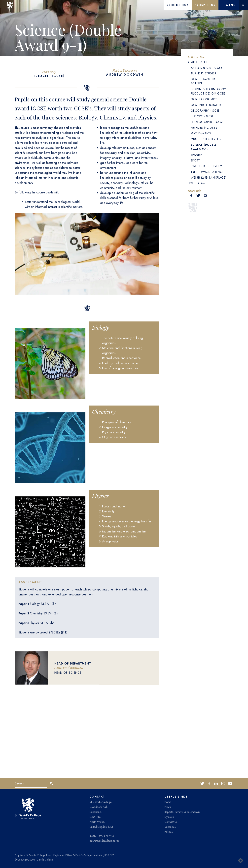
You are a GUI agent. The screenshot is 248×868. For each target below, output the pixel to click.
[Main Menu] (229, 5)
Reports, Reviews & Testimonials (182, 812)
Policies (169, 832)
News (168, 807)
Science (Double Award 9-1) (204, 147)
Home (168, 802)
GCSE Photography (206, 105)
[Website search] (243, 5)
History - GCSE (202, 116)
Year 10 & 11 (197, 62)
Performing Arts (204, 128)
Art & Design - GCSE (206, 68)
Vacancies (170, 827)
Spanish (197, 155)
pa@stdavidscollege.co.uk (104, 841)
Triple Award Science (207, 172)
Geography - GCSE (205, 111)
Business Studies (203, 73)
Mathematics (201, 133)
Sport (195, 160)
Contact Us (171, 822)
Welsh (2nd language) (209, 178)
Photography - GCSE (207, 122)
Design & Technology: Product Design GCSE (209, 91)
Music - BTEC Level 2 (206, 139)
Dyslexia (169, 817)
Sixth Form (196, 183)
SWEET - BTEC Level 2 (206, 166)
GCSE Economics (204, 99)
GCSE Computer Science (203, 81)
